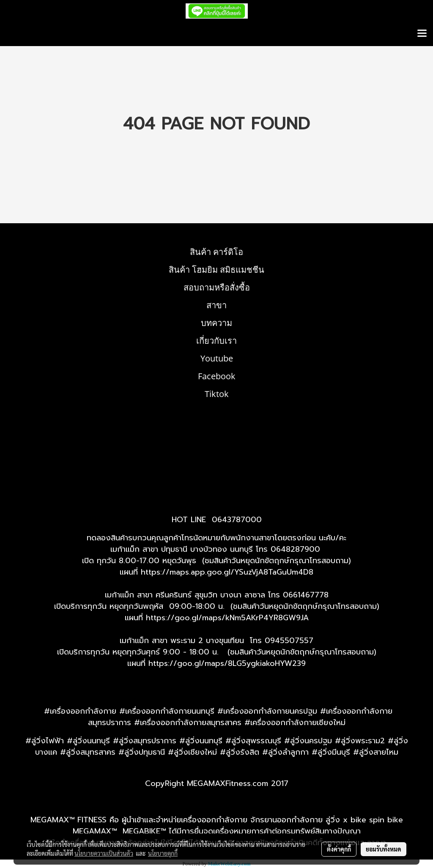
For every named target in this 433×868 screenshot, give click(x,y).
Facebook (217, 376)
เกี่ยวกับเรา (216, 341)
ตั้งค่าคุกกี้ (339, 849)
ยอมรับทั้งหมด (384, 849)
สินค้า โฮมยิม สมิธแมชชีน (216, 270)
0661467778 (306, 595)
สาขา (216, 305)
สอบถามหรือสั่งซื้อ (217, 287)
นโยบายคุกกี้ (163, 853)
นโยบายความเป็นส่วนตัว (104, 853)
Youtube (217, 358)
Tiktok (217, 394)
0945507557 (289, 641)
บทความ (216, 323)
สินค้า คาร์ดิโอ (216, 252)
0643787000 (237, 520)
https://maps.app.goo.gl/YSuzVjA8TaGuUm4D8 (227, 572)
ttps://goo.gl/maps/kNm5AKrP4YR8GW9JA (230, 618)
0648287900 (295, 549)
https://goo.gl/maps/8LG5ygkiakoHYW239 (227, 663)
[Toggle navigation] (422, 34)
